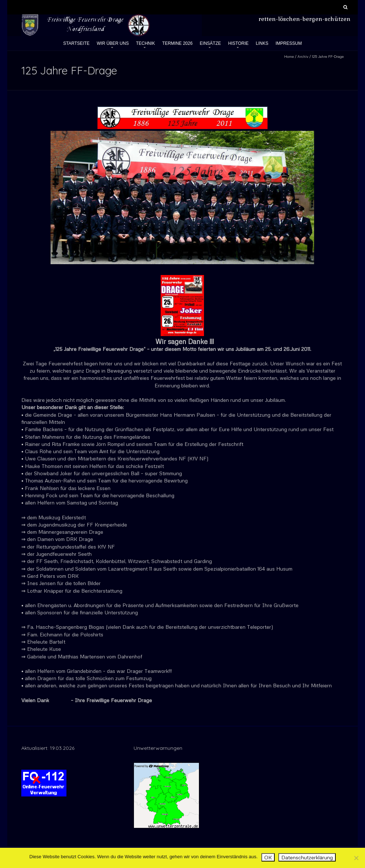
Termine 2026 (177, 43)
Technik (146, 43)
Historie (238, 43)
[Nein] (356, 858)
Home (289, 56)
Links (262, 43)
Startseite (76, 43)
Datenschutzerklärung (307, 857)
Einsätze (210, 43)
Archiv (303, 56)
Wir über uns (113, 43)
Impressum (289, 43)
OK (268, 857)
